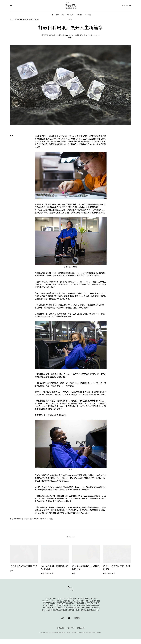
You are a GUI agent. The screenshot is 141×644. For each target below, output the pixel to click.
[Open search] (125, 6)
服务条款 (60, 632)
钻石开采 (43, 519)
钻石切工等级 (28, 519)
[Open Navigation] (16, 6)
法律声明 (70, 632)
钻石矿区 (50, 519)
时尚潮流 (79, 15)
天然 (52, 15)
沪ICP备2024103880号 (93, 637)
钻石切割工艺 (19, 519)
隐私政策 (81, 632)
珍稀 (57, 15)
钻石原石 (36, 519)
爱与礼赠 (70, 15)
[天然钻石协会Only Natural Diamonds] (71, 6)
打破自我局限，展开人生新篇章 (29, 19)
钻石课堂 (88, 15)
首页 (12, 19)
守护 (63, 15)
